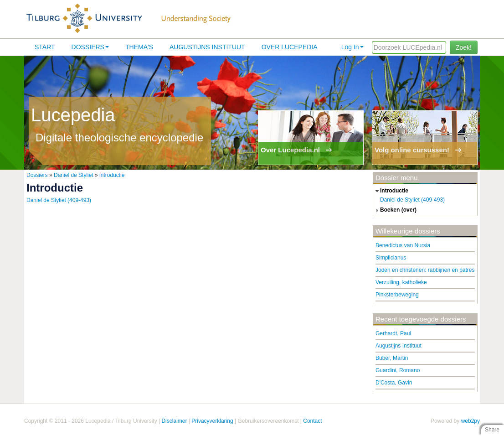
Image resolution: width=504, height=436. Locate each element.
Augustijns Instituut (207, 47)
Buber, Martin (392, 358)
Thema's (139, 47)
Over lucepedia (290, 47)
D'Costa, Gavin (394, 383)
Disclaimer (174, 421)
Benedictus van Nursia (403, 245)
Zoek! (464, 47)
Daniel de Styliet (74, 175)
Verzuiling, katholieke (401, 282)
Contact (312, 421)
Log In (352, 47)
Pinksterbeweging (397, 295)
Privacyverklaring (212, 421)
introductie (112, 175)
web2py (471, 421)
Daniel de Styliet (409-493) (59, 200)
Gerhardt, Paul (393, 333)
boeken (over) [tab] (395, 210)
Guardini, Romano (398, 370)
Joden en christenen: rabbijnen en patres (425, 270)
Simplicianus (391, 258)
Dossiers (90, 47)
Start (45, 47)
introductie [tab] (391, 191)
